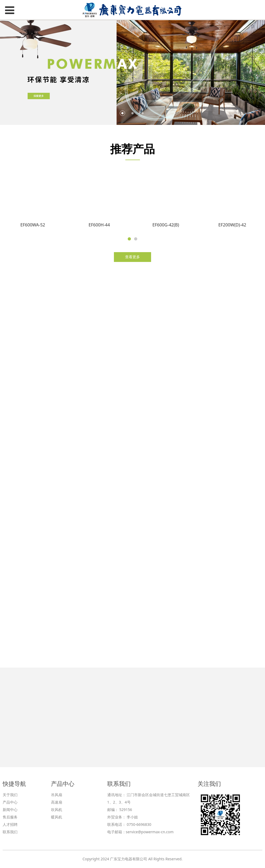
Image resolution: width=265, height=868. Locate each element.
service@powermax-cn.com (150, 832)
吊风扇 (57, 795)
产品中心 (10, 802)
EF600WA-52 (33, 227)
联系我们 (10, 832)
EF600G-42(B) (166, 227)
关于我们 (10, 795)
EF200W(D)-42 (232, 227)
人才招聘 (10, 824)
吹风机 (57, 810)
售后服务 (10, 817)
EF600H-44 (99, 227)
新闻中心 (10, 810)
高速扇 (57, 802)
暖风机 (57, 817)
